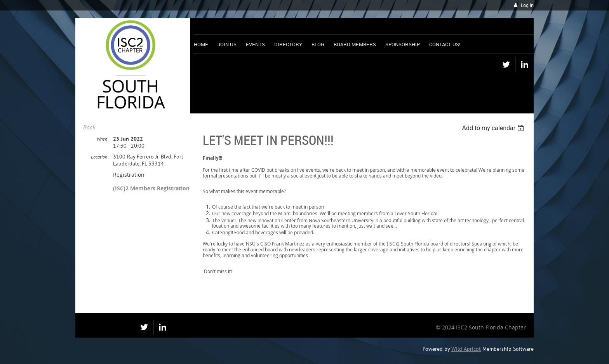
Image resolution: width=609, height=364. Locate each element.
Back (89, 127)
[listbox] (494, 128)
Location (99, 157)
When (102, 139)
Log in (527, 5)
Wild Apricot (466, 349)
